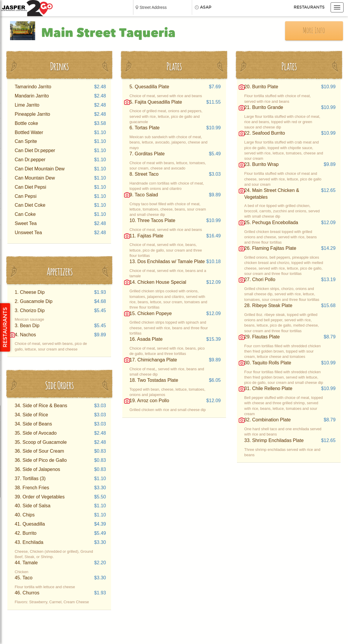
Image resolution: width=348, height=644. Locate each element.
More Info (314, 31)
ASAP (206, 7)
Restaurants (309, 7)
